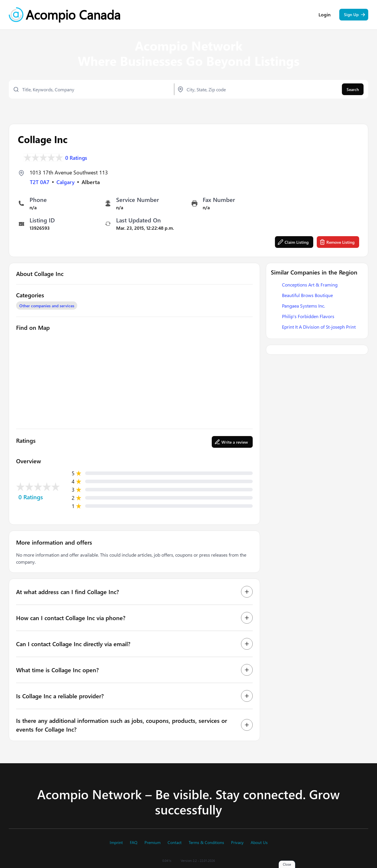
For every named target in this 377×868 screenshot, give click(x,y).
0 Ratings (76, 157)
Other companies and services (47, 306)
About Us (259, 843)
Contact (175, 843)
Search (353, 89)
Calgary (66, 182)
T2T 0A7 (40, 182)
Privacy (237, 843)
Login (325, 15)
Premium (153, 843)
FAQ (134, 843)
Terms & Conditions (206, 843)
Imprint (116, 843)
